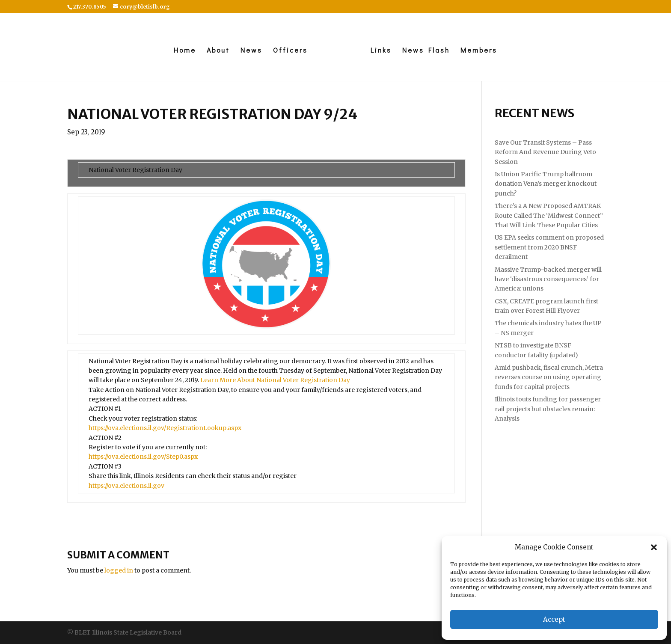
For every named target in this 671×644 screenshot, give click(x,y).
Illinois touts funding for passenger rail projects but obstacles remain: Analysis (548, 409)
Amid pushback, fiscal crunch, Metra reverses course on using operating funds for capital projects (549, 377)
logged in (119, 570)
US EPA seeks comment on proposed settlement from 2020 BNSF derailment (549, 247)
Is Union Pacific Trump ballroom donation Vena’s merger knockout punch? (546, 184)
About (218, 51)
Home (185, 51)
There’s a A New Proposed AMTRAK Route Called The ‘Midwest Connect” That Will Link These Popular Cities (549, 215)
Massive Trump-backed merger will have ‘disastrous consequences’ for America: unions (548, 279)
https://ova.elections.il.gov (126, 486)
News (251, 51)
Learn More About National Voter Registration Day (275, 380)
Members (479, 51)
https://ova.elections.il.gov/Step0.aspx (143, 457)
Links (381, 51)
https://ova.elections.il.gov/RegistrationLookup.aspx (165, 428)
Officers (290, 51)
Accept (554, 619)
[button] (654, 547)
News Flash (426, 51)
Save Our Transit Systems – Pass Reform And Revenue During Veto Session (545, 152)
